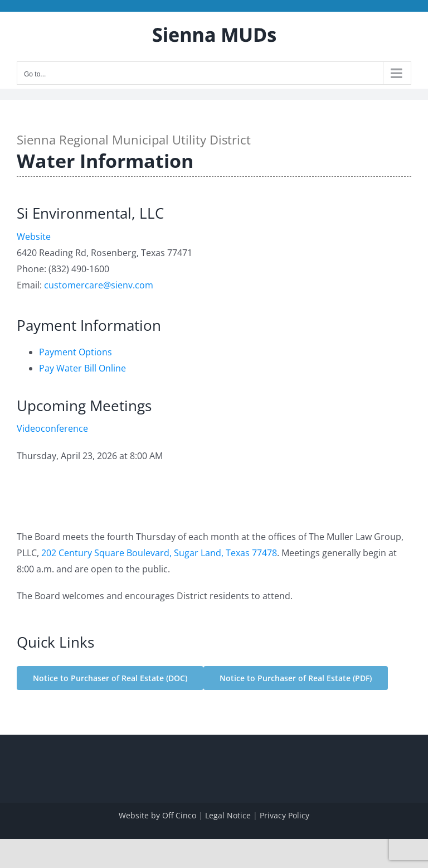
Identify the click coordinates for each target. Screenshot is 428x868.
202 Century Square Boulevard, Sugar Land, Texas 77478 (159, 553)
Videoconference (52, 428)
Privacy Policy (284, 815)
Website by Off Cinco (157, 815)
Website (34, 237)
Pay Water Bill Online (82, 368)
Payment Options (76, 352)
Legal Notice (228, 815)
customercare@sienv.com (99, 285)
